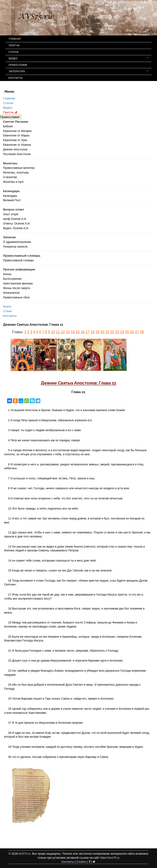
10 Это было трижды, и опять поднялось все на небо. (43, 508)
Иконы (7, 274)
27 (137, 332)
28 (142, 332)
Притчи (11, 112)
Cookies (81, 862)
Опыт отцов (11, 214)
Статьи (8, 103)
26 (132, 332)
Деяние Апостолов (15, 149)
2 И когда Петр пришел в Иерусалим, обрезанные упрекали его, (50, 420)
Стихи (7, 311)
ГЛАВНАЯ (15, 39)
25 (127, 332)
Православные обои (16, 297)
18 (92, 332)
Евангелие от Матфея (17, 131)
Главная (9, 98)
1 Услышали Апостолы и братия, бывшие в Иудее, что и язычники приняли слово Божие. (67, 410)
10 (53, 332)
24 (122, 332)
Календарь (10, 196)
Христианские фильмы (18, 283)
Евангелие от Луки (15, 140)
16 (83, 332)
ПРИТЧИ (14, 45)
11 (58, 332)
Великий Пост (12, 200)
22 (112, 332)
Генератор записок (15, 247)
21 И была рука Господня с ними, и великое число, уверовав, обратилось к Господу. (63, 651)
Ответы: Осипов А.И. (17, 223)
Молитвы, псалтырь (16, 172)
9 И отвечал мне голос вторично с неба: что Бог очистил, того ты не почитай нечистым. (66, 498)
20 (102, 332)
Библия (8, 126)
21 (107, 332)
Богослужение (12, 279)
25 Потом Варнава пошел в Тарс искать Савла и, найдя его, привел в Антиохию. (61, 699)
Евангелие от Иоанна (17, 145)
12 (63, 332)
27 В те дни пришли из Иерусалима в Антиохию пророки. (46, 723)
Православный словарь (18, 260)
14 (73, 332)
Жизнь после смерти (17, 288)
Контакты (10, 316)
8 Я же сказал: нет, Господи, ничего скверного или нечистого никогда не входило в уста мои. (69, 488)
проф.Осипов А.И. (15, 219)
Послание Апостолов (17, 154)
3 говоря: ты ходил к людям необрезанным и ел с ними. (45, 430)
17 (88, 332)
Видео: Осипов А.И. (16, 228)
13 (68, 332)
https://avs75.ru (110, 858)
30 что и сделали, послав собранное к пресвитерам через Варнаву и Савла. (58, 757)
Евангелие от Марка (16, 135)
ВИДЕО (78, 58)
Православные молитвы (19, 168)
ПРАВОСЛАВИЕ (18, 65)
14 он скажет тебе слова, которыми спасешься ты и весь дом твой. (52, 561)
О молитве (10, 177)
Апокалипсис (11, 293)
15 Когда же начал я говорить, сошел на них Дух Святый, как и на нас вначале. (60, 570)
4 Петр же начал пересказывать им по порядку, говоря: (44, 440)
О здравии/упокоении (17, 242)
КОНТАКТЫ (16, 78)
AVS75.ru (24, 854)
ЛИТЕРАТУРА (78, 71)
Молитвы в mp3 (13, 182)
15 (78, 332)
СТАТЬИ (13, 52)
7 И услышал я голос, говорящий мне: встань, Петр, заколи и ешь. (52, 478)
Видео (8, 108)
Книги (7, 306)
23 (117, 332)
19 (97, 332)
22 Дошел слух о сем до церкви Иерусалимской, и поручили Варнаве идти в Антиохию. (66, 661)
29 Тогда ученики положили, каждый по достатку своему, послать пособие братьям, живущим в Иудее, (76, 747)
